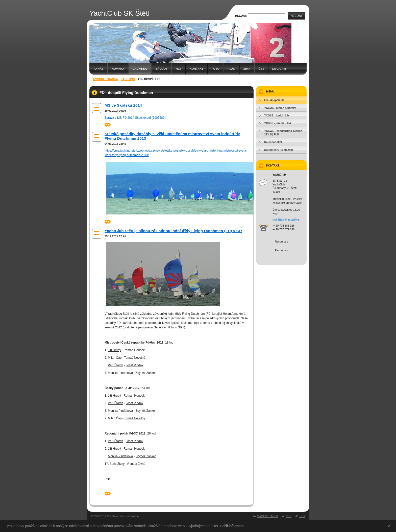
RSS (289, 516)
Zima (247, 69)
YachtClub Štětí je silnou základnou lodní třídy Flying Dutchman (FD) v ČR (173, 231)
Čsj (261, 69)
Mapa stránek (268, 516)
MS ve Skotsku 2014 (123, 105)
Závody (162, 69)
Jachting (140, 69)
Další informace (232, 526)
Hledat (296, 16)
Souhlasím (390, 526)
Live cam (279, 69)
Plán (231, 69)
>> (108, 125)
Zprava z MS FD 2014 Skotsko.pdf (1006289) (135, 118)
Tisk (302, 516)
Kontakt (196, 69)
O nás (99, 69)
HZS (179, 69)
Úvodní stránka (106, 79)
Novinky (118, 69)
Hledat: (241, 16)
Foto (215, 69)
